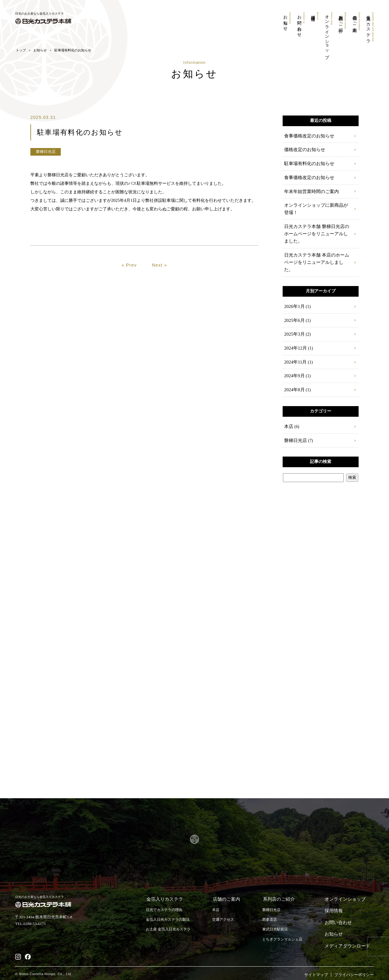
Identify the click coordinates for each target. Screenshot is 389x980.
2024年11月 (295, 355)
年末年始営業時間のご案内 (310, 193)
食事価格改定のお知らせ (308, 137)
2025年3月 (294, 327)
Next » (160, 281)
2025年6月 (294, 312)
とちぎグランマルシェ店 (285, 934)
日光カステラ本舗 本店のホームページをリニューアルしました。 (317, 258)
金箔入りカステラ (370, 28)
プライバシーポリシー (354, 963)
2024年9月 (294, 369)
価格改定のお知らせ (303, 151)
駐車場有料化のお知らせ (308, 165)
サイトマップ (316, 963)
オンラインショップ (327, 36)
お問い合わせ (298, 25)
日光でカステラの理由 (166, 904)
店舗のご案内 (355, 22)
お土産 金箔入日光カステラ (170, 924)
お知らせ (284, 21)
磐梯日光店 (295, 434)
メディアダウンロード (349, 933)
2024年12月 (295, 341)
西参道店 (271, 914)
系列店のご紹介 (341, 21)
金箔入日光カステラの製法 (170, 914)
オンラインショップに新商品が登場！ (316, 210)
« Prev (129, 281)
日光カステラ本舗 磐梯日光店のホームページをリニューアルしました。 (317, 234)
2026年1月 (294, 298)
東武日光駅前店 (277, 924)
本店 (288, 420)
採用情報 (313, 16)
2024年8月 (294, 383)
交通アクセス (228, 914)
